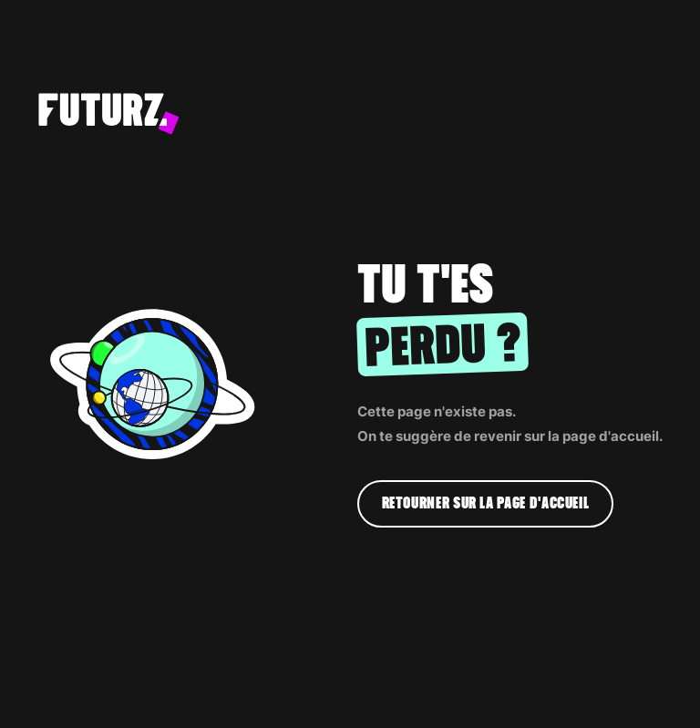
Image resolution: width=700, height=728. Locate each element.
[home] (320, 114)
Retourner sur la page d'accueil (486, 503)
